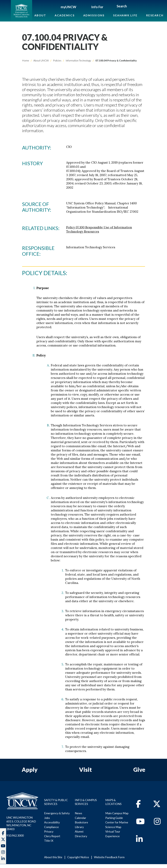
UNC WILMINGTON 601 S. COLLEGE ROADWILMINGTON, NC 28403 (21, 823)
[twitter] (3, 840)
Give (139, 770)
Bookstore (81, 822)
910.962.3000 (15, 835)
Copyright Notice (78, 857)
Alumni (79, 831)
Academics (65, 15)
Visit (85, 770)
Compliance (51, 827)
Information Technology (78, 60)
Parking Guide (114, 818)
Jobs (47, 818)
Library (79, 827)
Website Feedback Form (109, 857)
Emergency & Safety (57, 813)
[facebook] (138, 806)
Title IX (49, 841)
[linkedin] (139, 841)
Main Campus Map (117, 813)
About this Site (53, 857)
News (78, 813)
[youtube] (140, 823)
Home (26, 60)
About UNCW (41, 60)
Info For (97, 7)
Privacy (49, 831)
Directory (81, 836)
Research (155, 15)
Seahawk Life (125, 15)
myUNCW (68, 7)
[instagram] (3, 852)
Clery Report (52, 836)
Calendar (80, 818)
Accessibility (52, 822)
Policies (57, 60)
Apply (30, 770)
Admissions (94, 15)
